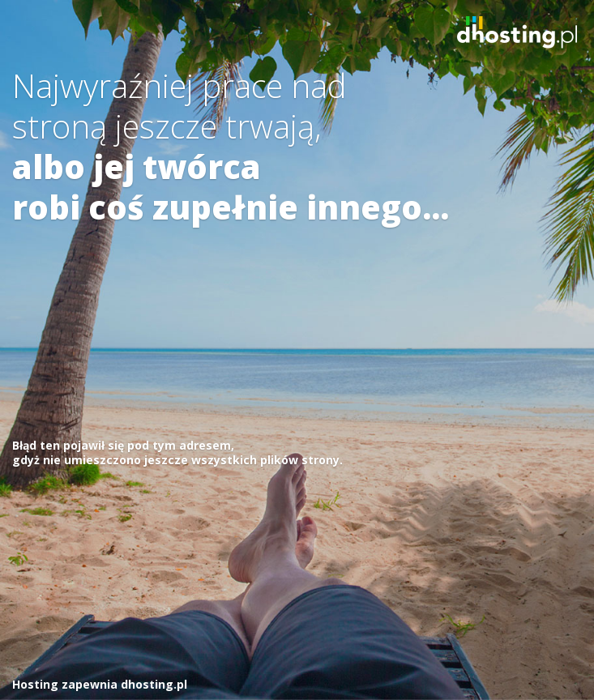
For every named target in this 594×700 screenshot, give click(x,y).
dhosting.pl (154, 684)
